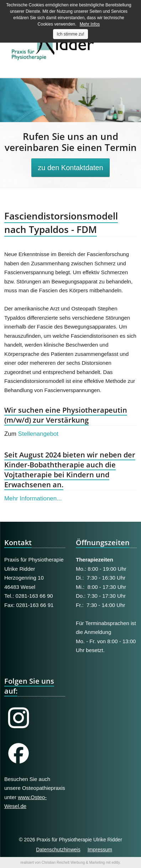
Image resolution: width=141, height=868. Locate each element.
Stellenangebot (38, 434)
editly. (116, 862)
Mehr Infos (90, 24)
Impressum (100, 850)
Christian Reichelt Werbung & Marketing (73, 862)
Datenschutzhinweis (58, 850)
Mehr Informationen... (33, 498)
